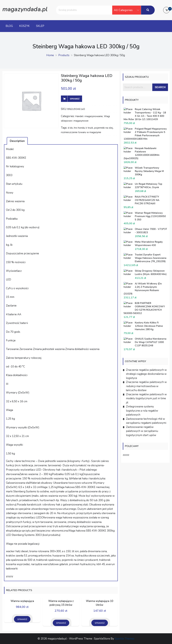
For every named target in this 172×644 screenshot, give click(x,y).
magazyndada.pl (25, 9)
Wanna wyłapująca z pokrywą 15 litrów (61, 603)
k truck (89, 128)
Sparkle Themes (124, 639)
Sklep (40, 26)
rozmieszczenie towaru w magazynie (81, 132)
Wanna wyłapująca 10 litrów (100, 603)
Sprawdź (75, 99)
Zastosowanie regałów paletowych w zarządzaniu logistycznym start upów (142, 431)
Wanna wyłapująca (22, 601)
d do (70, 128)
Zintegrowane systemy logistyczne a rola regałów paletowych (142, 411)
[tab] (17, 141)
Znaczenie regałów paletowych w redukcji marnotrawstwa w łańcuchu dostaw (146, 386)
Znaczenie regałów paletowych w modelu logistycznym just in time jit (146, 398)
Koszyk (24, 26)
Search (160, 87)
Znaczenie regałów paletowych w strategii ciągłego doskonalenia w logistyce (146, 374)
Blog (9, 26)
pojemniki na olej (104, 128)
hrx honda (79, 128)
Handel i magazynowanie (89, 116)
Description (17, 141)
